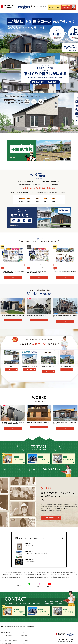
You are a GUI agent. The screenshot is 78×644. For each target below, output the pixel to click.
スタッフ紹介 (25, 641)
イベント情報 (25, 635)
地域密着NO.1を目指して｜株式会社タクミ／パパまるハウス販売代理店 (17, 627)
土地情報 (3, 638)
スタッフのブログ (26, 643)
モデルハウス (25, 638)
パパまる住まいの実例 (6, 643)
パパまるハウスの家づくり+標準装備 (9, 641)
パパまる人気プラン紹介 (7, 635)
